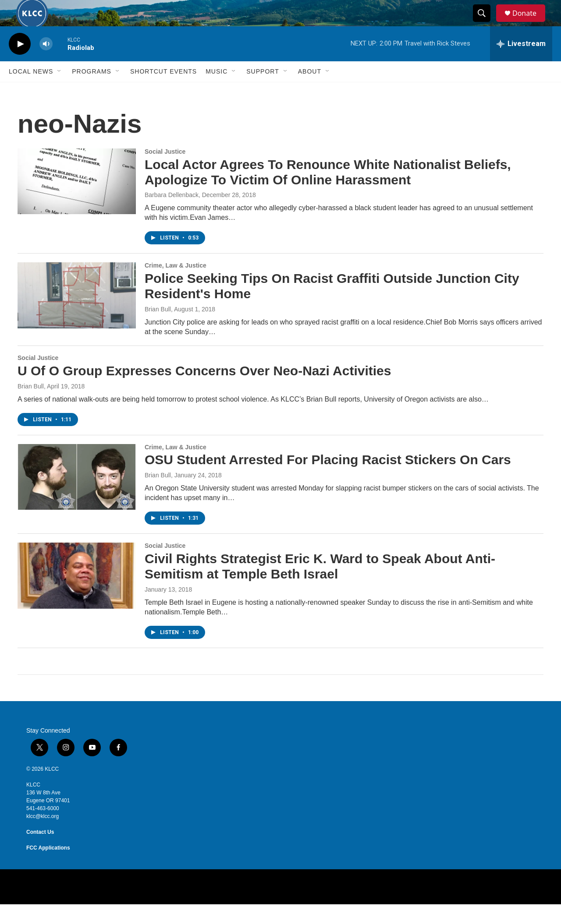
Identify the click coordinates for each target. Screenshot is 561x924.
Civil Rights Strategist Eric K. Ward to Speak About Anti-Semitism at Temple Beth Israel (320, 586)
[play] (20, 64)
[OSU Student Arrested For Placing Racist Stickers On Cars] (77, 497)
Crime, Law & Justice (176, 285)
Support (263, 91)
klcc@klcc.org (43, 836)
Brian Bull (158, 329)
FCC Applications (48, 868)
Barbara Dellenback (172, 215)
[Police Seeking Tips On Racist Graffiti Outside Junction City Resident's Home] (77, 315)
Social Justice (165, 171)
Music (217, 91)
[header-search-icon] (486, 23)
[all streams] (521, 63)
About (310, 91)
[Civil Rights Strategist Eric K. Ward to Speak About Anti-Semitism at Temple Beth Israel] (77, 595)
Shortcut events (163, 91)
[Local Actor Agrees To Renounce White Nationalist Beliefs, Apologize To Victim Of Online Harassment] (77, 201)
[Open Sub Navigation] (60, 91)
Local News (31, 91)
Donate (530, 23)
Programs (92, 91)
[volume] (46, 64)
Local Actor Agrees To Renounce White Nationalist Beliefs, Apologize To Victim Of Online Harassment (328, 192)
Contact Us (40, 852)
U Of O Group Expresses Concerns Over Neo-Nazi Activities (204, 390)
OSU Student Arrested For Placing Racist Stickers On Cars (328, 479)
